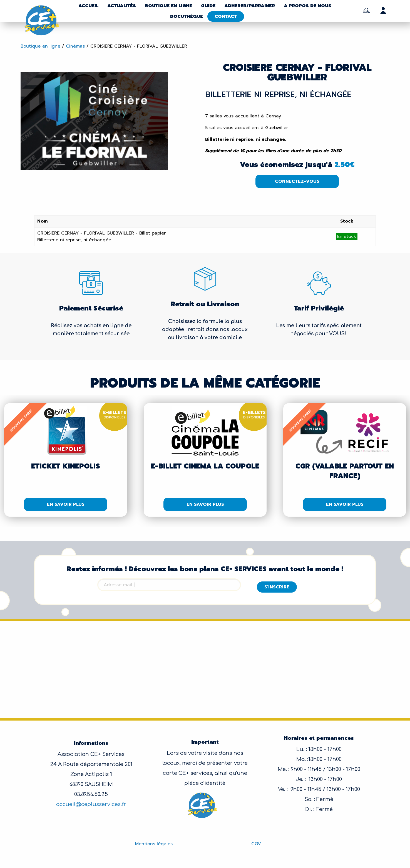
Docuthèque (187, 16)
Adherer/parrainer (250, 6)
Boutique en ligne (168, 6)
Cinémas (75, 46)
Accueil (88, 6)
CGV (256, 844)
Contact (226, 16)
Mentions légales (154, 844)
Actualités (122, 6)
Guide (208, 6)
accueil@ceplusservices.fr (91, 804)
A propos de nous (308, 6)
